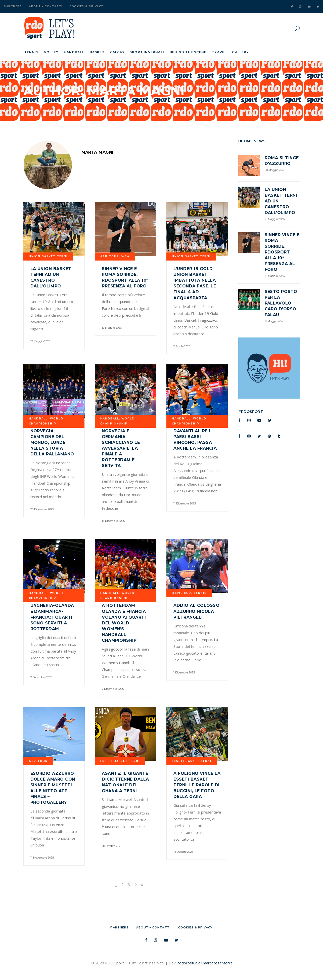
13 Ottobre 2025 (183, 852)
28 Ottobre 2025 (112, 846)
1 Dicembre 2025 (184, 672)
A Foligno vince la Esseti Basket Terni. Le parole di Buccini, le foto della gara (197, 785)
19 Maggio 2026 (40, 341)
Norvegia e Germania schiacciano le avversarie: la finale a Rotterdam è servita (121, 448)
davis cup (182, 593)
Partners (13, 6)
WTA (125, 256)
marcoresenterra (218, 963)
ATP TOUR (110, 256)
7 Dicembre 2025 (113, 689)
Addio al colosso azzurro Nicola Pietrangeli (196, 611)
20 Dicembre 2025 (42, 509)
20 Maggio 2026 (275, 170)
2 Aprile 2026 (182, 346)
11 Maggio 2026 (274, 321)
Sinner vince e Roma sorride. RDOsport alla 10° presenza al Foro (282, 252)
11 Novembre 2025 (42, 858)
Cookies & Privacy (86, 6)
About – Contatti (46, 6)
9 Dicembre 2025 (41, 677)
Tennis (200, 593)
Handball (38, 419)
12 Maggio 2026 (112, 328)
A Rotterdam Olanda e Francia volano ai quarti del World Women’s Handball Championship (124, 623)
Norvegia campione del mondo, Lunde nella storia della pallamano (52, 442)
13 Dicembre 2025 (113, 521)
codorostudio (189, 963)
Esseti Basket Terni (120, 761)
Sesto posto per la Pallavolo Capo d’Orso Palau (281, 303)
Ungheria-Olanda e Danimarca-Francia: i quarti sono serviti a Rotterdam (52, 617)
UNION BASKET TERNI (48, 256)
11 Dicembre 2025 (185, 503)
